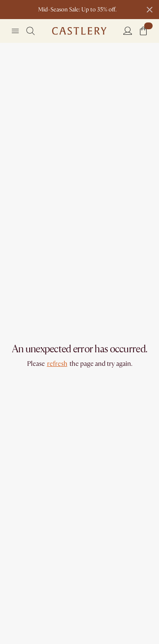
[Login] (128, 31)
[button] (143, 31)
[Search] (31, 31)
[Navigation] (15, 31)
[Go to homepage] (79, 31)
